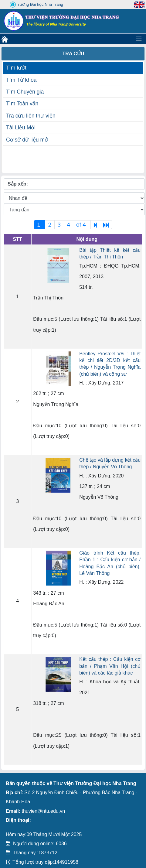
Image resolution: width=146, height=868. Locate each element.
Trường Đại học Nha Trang (36, 5)
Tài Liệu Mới (21, 128)
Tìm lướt (16, 68)
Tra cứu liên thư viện (31, 116)
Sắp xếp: (18, 184)
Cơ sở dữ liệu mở (27, 140)
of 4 (82, 225)
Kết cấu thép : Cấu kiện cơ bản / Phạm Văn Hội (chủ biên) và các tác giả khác (110, 666)
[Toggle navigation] (139, 39)
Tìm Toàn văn (22, 104)
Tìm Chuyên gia (25, 92)
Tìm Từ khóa (21, 80)
